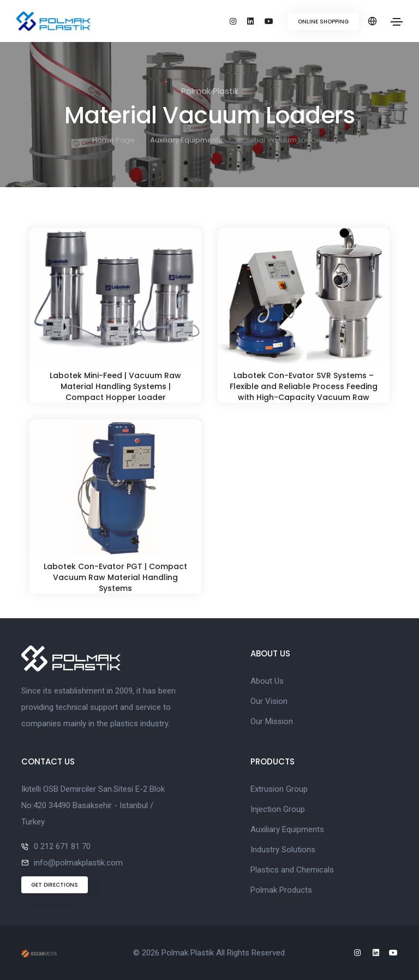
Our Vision (269, 701)
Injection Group (278, 809)
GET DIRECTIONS (55, 885)
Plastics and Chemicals (292, 870)
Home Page (113, 140)
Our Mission (272, 721)
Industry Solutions (283, 850)
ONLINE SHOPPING (323, 22)
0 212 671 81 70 (62, 846)
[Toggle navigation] (397, 22)
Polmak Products (281, 890)
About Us (267, 681)
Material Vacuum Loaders (282, 140)
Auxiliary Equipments (186, 140)
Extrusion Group (279, 789)
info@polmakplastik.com (78, 863)
